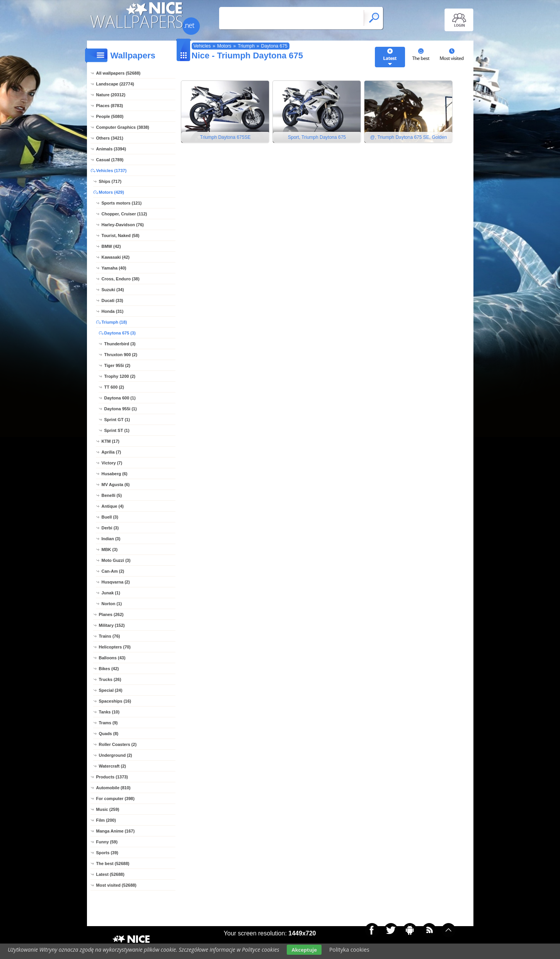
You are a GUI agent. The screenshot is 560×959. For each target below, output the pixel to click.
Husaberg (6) (115, 474)
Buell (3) (110, 517)
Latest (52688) (110, 874)
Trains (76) (110, 636)
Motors (224, 46)
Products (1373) (112, 777)
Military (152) (112, 625)
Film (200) (106, 820)
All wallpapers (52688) (118, 73)
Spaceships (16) (115, 701)
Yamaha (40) (114, 268)
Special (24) (111, 690)
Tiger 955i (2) (117, 365)
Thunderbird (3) (120, 344)
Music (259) (108, 809)
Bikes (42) (109, 669)
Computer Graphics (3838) (123, 127)
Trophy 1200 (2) (120, 376)
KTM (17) (111, 441)
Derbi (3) (110, 528)
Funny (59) (107, 842)
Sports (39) (107, 853)
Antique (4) (113, 506)
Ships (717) (110, 181)
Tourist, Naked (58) (121, 235)
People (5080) (110, 116)
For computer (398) (116, 799)
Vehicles (202, 46)
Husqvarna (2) (116, 582)
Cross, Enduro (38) (121, 279)
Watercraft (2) (113, 766)
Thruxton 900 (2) (121, 355)
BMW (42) (111, 246)
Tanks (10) (109, 712)
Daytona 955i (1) (121, 409)
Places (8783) (110, 106)
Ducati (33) (112, 300)
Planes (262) (111, 614)
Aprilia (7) (111, 452)
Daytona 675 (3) (120, 333)
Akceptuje (304, 950)
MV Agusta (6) (116, 485)
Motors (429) (111, 192)
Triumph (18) (114, 322)
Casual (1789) (110, 160)
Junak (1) (111, 593)
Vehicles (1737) (111, 171)
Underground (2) (116, 755)
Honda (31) (113, 311)
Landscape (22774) (115, 84)
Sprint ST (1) (117, 430)
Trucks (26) (110, 679)
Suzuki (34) (113, 290)
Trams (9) (108, 723)
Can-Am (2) (113, 571)
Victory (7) (112, 463)
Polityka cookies (349, 950)
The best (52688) (113, 863)
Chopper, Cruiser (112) (124, 214)
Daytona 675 (274, 46)
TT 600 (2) (114, 387)
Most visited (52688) (117, 885)
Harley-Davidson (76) (123, 225)
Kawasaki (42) (116, 257)
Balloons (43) (112, 658)
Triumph (246, 46)
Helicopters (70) (115, 647)
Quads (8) (109, 734)
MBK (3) (110, 549)
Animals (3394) (111, 149)
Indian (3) (111, 539)
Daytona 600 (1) (120, 398)
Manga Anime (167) (116, 831)
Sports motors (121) (122, 203)
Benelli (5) (112, 495)
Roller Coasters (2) (118, 744)
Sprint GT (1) (117, 420)
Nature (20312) (111, 95)
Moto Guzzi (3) (116, 560)
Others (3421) (110, 138)
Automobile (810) (113, 788)
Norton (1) (112, 604)
